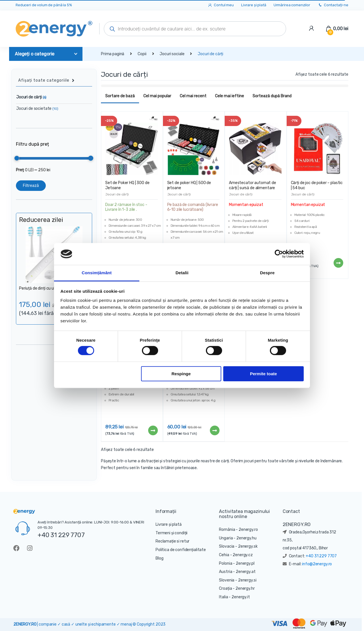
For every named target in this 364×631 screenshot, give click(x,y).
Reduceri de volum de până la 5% (44, 5)
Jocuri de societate (37, 109)
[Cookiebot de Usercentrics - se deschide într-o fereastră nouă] (279, 254)
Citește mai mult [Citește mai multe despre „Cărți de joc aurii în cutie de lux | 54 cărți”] (153, 430)
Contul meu (221, 5)
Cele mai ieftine (229, 96)
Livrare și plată (254, 5)
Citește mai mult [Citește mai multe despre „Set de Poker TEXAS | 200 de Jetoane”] (214, 430)
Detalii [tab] (182, 273)
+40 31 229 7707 (61, 535)
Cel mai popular (157, 96)
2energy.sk (248, 546)
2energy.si (247, 580)
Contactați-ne (333, 5)
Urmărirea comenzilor (292, 5)
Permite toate (263, 374)
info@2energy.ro (317, 564)
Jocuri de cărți (117, 194)
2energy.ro (248, 530)
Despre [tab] (267, 273)
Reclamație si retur (172, 541)
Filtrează (31, 185)
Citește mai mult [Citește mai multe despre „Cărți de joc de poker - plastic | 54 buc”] (338, 263)
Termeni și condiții (171, 533)
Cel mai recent (193, 96)
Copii (142, 54)
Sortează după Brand (272, 96)
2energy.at (246, 572)
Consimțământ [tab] (97, 273)
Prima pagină (113, 54)
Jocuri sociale (172, 54)
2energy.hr (245, 588)
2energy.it (241, 597)
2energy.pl (245, 563)
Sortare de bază (120, 96)
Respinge (181, 374)
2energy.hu (246, 538)
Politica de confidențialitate (181, 550)
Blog (159, 558)
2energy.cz (243, 555)
